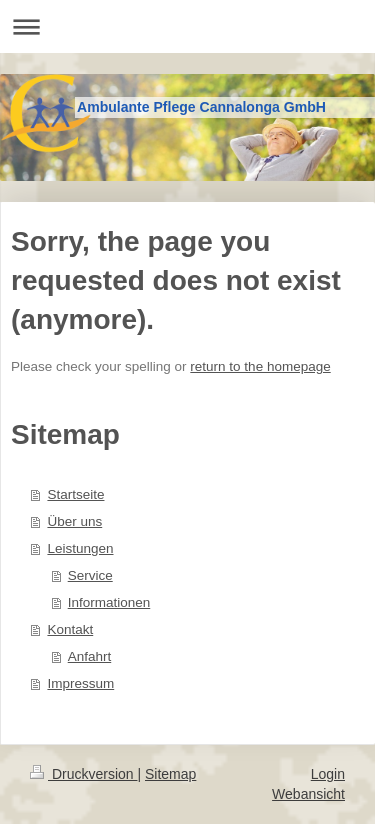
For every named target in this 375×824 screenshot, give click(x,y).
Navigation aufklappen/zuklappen (187, 26)
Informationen (109, 602)
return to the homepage (260, 366)
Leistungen (80, 548)
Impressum (80, 683)
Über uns (74, 521)
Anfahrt (90, 656)
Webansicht (308, 794)
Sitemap (170, 774)
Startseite (75, 494)
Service (90, 575)
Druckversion (83, 774)
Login (328, 774)
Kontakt (70, 629)
